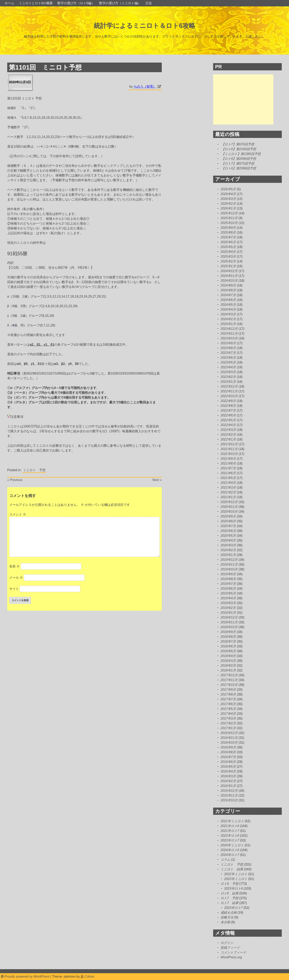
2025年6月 (228, 242)
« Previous (15, 480)
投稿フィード (230, 948)
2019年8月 (228, 579)
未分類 (225, 922)
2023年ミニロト (236, 879)
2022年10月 (229, 396)
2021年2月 (228, 492)
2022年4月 (228, 425)
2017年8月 (228, 694)
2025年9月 (228, 228)
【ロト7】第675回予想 (238, 164)
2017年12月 (229, 675)
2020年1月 (228, 555)
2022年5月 (228, 420)
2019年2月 (228, 608)
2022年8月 (228, 406)
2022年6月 (228, 415)
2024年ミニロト (232, 845)
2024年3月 (228, 314)
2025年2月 (228, 261)
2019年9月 (228, 574)
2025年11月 (229, 218)
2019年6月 (228, 589)
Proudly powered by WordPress (26, 976)
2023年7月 (228, 353)
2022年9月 (228, 401)
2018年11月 (229, 622)
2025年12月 (229, 213)
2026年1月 (228, 208)
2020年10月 (229, 512)
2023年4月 (228, 367)
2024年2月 (228, 319)
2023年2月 (228, 377)
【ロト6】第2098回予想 (239, 168)
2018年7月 (228, 641)
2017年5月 (228, 709)
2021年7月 (228, 468)
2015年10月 (229, 800)
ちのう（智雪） (145, 87)
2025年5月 (228, 247)
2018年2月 (228, 666)
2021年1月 (228, 497)
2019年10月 (229, 569)
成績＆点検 (229, 913)
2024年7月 (228, 295)
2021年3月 (228, 487)
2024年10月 (229, 281)
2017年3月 (228, 718)
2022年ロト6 (230, 836)
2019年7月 (228, 584)
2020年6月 (228, 531)
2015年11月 (229, 795)
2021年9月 (228, 459)
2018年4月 (228, 656)
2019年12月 (229, 560)
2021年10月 (229, 454)
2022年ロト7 (230, 840)
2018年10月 (229, 627)
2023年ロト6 (234, 888)
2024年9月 (228, 285)
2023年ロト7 (234, 908)
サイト (14, 589)
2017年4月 (228, 714)
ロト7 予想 (229, 898)
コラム (225, 860)
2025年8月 (228, 232)
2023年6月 (228, 358)
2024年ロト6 (230, 850)
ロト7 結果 (229, 903)
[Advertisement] (243, 99)
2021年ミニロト (232, 821)
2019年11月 (229, 564)
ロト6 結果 (229, 893)
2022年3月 (228, 430)
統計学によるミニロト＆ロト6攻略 (145, 26)
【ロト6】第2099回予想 (239, 159)
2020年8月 (228, 521)
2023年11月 (229, 334)
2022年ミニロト (236, 874)
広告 (149, 3)
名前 (14, 566)
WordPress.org (231, 957)
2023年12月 (229, 329)
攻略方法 (227, 917)
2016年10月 (229, 743)
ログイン (227, 943)
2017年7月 (228, 699)
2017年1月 (228, 728)
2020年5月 (228, 536)
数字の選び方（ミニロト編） (120, 3)
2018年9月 (228, 632)
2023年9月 (228, 343)
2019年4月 (228, 598)
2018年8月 (228, 637)
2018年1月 (228, 670)
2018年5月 (228, 651)
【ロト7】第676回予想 (238, 144)
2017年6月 (228, 704)
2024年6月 (228, 300)
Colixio (89, 976)
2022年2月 (228, 435)
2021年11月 (229, 449)
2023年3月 (228, 372)
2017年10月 (229, 685)
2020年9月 (228, 516)
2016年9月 (228, 747)
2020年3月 (228, 545)
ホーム (9, 3)
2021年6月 (228, 473)
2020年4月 (228, 540)
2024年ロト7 (230, 855)
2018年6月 (228, 646)
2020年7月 (228, 526)
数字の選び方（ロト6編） (76, 3)
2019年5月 (228, 593)
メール (16, 578)
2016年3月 (228, 776)
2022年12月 (229, 386)
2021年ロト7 (230, 831)
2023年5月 (228, 362)
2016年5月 (228, 767)
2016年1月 (228, 786)
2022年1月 (228, 439)
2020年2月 (228, 550)
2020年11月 (229, 507)
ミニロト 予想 (34, 470)
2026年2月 (228, 204)
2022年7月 (228, 411)
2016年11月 (229, 738)
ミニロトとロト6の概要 (36, 3)
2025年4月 (228, 252)
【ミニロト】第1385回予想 (241, 154)
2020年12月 (229, 502)
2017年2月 (228, 723)
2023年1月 (228, 382)
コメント (18, 514)
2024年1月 (228, 324)
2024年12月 (229, 271)
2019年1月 (228, 613)
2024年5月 (228, 305)
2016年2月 (228, 781)
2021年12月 (229, 444)
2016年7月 (228, 757)
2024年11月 (229, 276)
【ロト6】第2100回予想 (239, 149)
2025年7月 (228, 237)
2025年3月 (228, 257)
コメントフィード (233, 952)
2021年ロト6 (230, 826)
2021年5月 (228, 478)
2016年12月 (229, 733)
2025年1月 (228, 266)
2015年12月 (229, 791)
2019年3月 (228, 603)
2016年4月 (228, 771)
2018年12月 (229, 617)
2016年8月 (228, 752)
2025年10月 (229, 223)
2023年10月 (229, 338)
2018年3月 (228, 661)
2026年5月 (228, 189)
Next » (157, 480)
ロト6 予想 (229, 884)
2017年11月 (229, 680)
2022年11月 (229, 391)
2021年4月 (228, 483)
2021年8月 (228, 463)
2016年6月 (228, 762)
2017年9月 (228, 690)
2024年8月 (228, 290)
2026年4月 (228, 194)
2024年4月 (228, 309)
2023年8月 (228, 348)
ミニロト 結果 (232, 869)
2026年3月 (228, 199)
